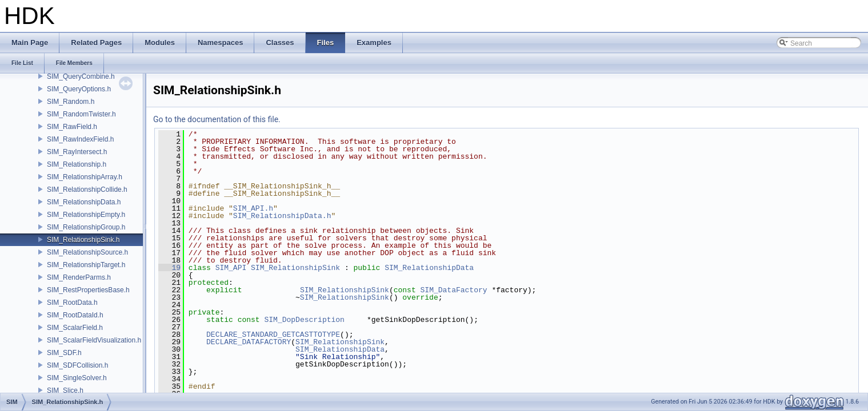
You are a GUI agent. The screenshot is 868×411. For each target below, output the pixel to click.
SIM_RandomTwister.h (81, 114)
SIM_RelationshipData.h (84, 202)
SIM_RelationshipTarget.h (86, 265)
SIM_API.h (253, 208)
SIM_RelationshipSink (295, 268)
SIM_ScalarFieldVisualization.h (94, 340)
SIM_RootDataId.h (75, 315)
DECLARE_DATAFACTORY (249, 342)
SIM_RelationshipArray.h (85, 177)
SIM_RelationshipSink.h (83, 240)
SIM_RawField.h (72, 127)
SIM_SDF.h (64, 353)
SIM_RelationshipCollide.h (87, 190)
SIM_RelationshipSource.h (87, 252)
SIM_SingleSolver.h (77, 378)
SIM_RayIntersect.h (77, 152)
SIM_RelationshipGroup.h (86, 227)
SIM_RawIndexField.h (80, 139)
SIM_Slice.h (65, 390)
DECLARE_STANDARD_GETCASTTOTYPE (273, 335)
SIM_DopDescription (304, 320)
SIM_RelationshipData (429, 268)
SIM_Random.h (71, 102)
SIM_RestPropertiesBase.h (88, 290)
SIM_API (231, 268)
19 (169, 268)
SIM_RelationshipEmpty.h (86, 215)
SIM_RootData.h (72, 303)
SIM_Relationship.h (77, 164)
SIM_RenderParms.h (79, 277)
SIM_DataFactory (454, 290)
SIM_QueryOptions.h (79, 89)
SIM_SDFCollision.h (77, 365)
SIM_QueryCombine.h (81, 76)
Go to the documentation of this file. (217, 119)
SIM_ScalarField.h (75, 328)
